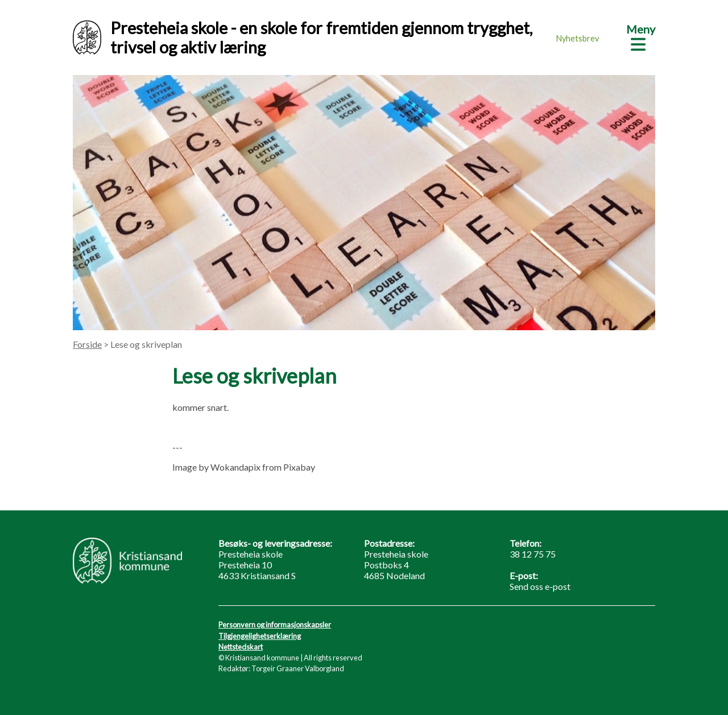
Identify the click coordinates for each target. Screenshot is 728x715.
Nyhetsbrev (578, 38)
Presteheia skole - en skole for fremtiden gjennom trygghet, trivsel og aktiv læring (303, 38)
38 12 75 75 (533, 554)
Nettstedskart (241, 647)
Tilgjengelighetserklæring (260, 636)
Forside (87, 344)
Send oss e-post (540, 586)
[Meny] (641, 36)
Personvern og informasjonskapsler (275, 625)
